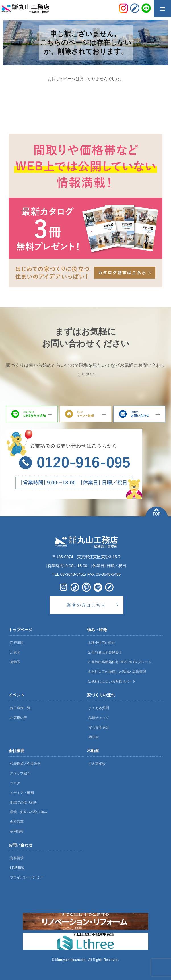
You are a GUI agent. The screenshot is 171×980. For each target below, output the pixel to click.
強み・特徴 (97, 630)
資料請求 (17, 858)
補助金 (94, 737)
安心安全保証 (99, 727)
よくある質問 (99, 708)
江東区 (15, 652)
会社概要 (17, 751)
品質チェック (99, 718)
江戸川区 (17, 643)
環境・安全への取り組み (29, 812)
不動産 (93, 751)
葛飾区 (15, 662)
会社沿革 (17, 822)
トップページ (20, 630)
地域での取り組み (24, 802)
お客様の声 (18, 718)
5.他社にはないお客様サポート (112, 681)
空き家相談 (97, 764)
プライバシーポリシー (27, 877)
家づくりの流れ (101, 695)
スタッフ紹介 (20, 773)
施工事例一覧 (20, 708)
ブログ (15, 783)
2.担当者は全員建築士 (105, 652)
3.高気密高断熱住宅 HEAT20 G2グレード (120, 662)
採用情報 (17, 831)
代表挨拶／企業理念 (25, 764)
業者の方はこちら (86, 605)
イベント (17, 695)
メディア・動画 (22, 793)
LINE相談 (17, 868)
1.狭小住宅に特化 (102, 643)
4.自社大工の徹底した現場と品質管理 (117, 672)
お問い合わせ (20, 845)
